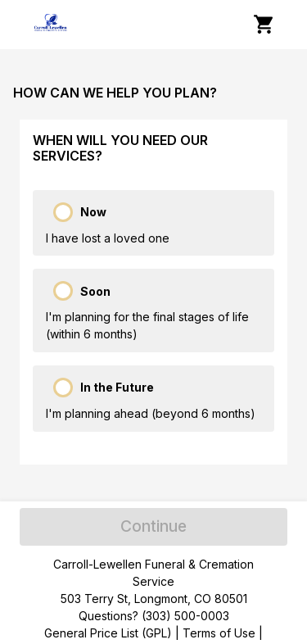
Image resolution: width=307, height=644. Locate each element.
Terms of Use (219, 633)
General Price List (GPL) (108, 633)
